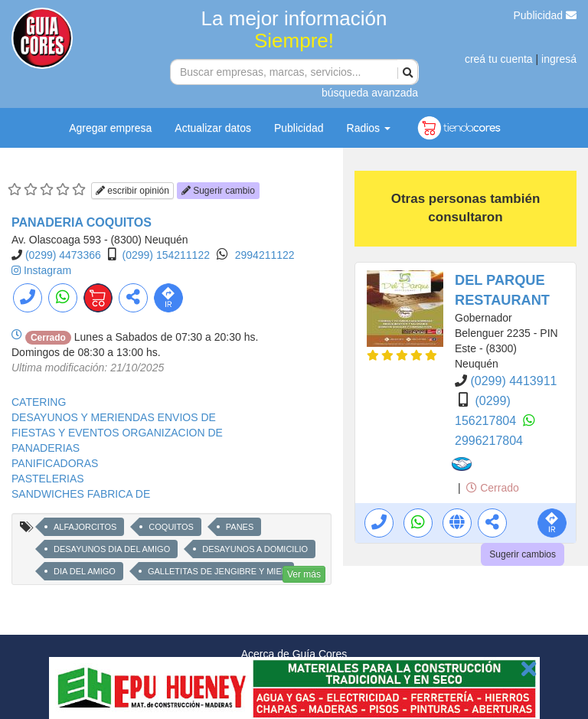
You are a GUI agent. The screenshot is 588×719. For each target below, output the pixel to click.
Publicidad (546, 15)
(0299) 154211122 (166, 255)
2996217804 (489, 441)
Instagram (47, 270)
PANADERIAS (46, 448)
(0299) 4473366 (63, 255)
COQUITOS (171, 527)
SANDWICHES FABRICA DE (81, 494)
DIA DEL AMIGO (85, 571)
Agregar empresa (110, 128)
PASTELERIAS (48, 479)
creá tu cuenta (499, 59)
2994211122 (265, 255)
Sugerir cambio (218, 191)
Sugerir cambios (523, 554)
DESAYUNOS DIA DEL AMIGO (112, 549)
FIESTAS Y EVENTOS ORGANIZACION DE (117, 433)
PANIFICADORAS (55, 463)
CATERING (39, 402)
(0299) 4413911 (513, 381)
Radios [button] (369, 128)
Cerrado (492, 488)
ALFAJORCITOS (85, 527)
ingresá (559, 59)
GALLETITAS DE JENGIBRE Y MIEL (217, 571)
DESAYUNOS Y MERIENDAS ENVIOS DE (114, 417)
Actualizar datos (213, 128)
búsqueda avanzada (370, 93)
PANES (240, 527)
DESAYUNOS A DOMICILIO (255, 549)
